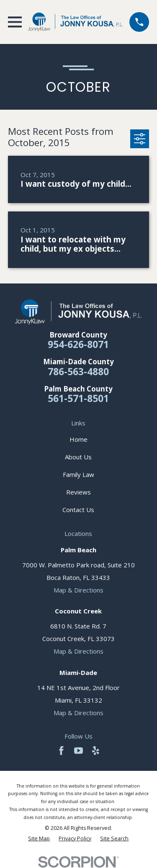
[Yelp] (96, 751)
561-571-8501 (78, 398)
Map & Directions (78, 590)
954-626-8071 (78, 344)
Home (78, 439)
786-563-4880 (78, 372)
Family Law (78, 474)
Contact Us (78, 510)
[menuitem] (39, 838)
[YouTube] (78, 751)
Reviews (78, 492)
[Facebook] (61, 751)
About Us (78, 457)
